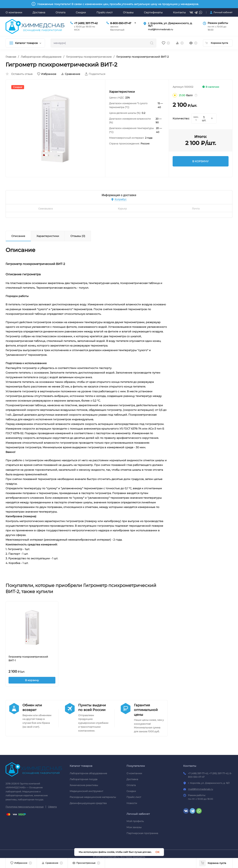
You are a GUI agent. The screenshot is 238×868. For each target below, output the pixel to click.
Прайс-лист (134, 797)
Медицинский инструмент (86, 791)
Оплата (131, 785)
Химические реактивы (84, 785)
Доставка (132, 779)
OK (157, 852)
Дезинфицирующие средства (88, 803)
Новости (132, 803)
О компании (134, 773)
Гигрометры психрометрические (89, 57)
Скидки (131, 791)
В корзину (32, 680)
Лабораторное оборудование (41, 57)
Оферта (52, 807)
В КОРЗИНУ (200, 161)
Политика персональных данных (25, 807)
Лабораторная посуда (84, 779)
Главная (11, 57)
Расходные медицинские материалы (93, 797)
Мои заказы (134, 827)
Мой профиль (135, 821)
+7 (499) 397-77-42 (86, 23)
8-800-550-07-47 (121, 23)
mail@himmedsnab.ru (200, 789)
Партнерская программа (142, 833)
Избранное (47, 74)
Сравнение (71, 74)
